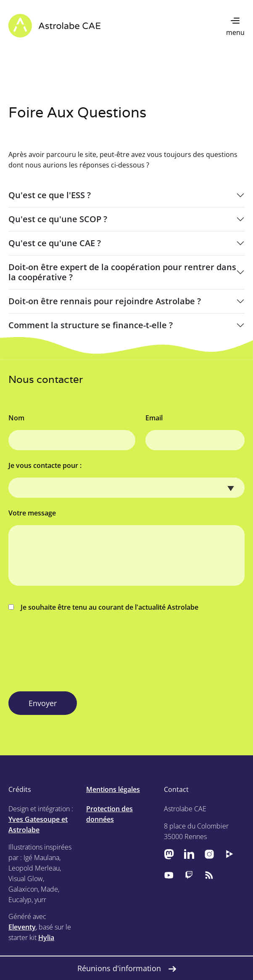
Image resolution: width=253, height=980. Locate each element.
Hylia (46, 938)
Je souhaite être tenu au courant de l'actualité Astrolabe (103, 607)
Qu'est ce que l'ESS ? (50, 195)
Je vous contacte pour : (45, 465)
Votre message (32, 513)
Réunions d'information (127, 968)
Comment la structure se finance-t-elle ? (91, 325)
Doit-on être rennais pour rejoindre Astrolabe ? (105, 301)
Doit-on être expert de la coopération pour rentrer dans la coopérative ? (122, 272)
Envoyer (43, 703)
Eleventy (22, 927)
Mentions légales (113, 789)
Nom (16, 418)
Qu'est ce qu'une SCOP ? (58, 219)
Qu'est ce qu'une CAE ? (55, 243)
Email (154, 418)
